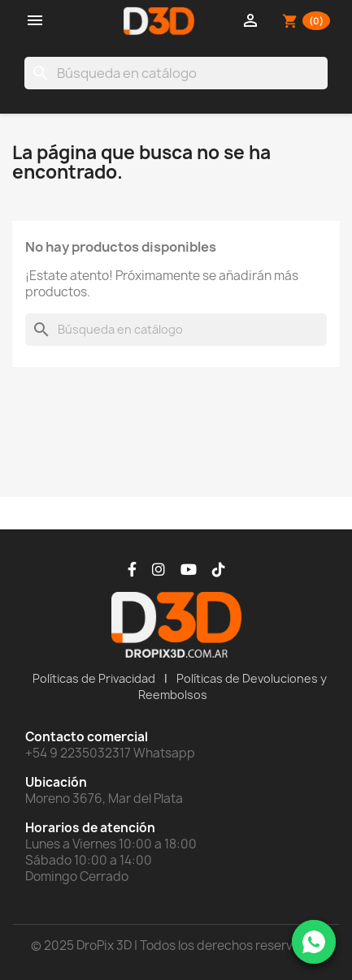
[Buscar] (176, 73)
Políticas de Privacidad (94, 678)
